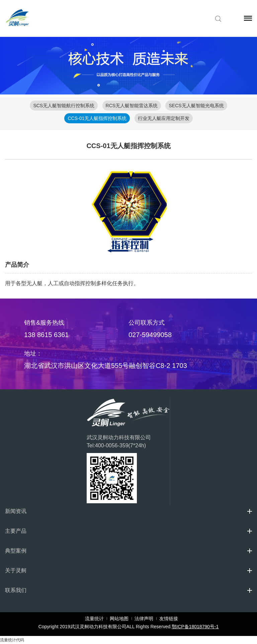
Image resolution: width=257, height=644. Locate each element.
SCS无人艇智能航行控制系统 (64, 106)
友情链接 (169, 619)
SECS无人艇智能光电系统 (196, 106)
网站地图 (119, 619)
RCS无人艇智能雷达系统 (132, 106)
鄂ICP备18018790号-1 (195, 627)
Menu (248, 18)
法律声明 (144, 619)
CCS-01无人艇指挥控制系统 (97, 118)
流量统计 (94, 619)
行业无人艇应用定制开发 (164, 118)
